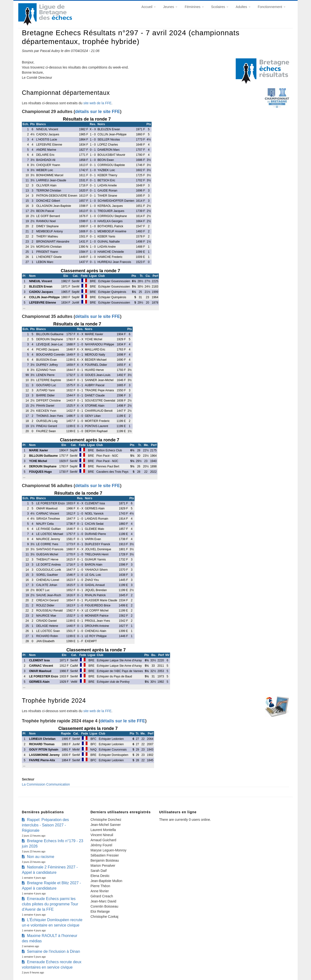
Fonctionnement (272, 7)
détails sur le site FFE (98, 112)
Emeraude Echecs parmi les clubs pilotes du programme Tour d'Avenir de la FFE (50, 904)
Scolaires (220, 7)
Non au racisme (41, 857)
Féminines (194, 7)
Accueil (149, 7)
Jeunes (170, 7)
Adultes (243, 7)
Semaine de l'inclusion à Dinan (53, 951)
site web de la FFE (97, 103)
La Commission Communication (46, 784)
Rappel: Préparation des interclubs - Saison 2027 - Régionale (45, 825)
